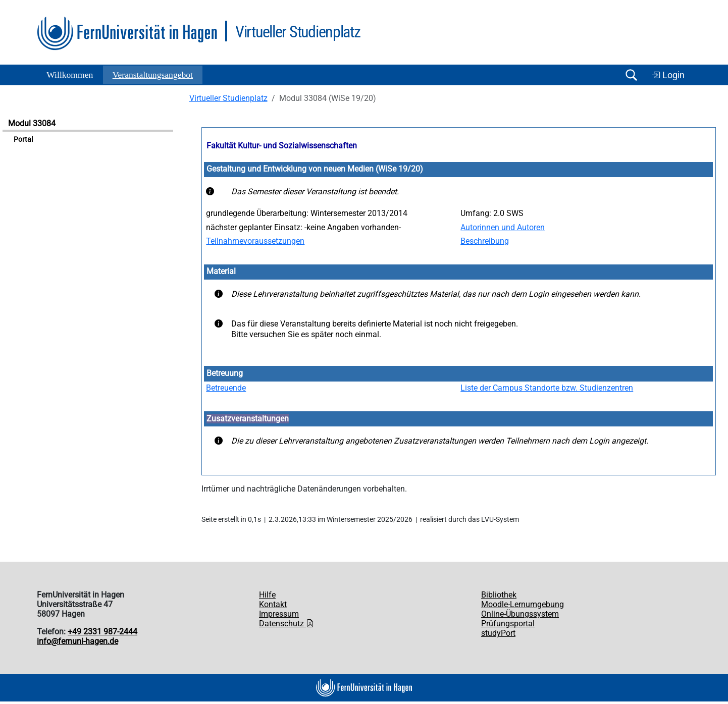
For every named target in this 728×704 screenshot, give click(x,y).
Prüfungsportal (508, 624)
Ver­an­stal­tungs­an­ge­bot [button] (153, 75)
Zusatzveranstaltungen (248, 419)
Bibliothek (499, 595)
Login (668, 75)
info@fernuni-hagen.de (77, 641)
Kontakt (273, 604)
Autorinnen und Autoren (503, 227)
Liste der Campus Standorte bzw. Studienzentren (547, 388)
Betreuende (226, 388)
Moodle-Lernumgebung (523, 604)
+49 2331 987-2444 (102, 632)
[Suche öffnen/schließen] (631, 75)
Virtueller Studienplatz (228, 98)
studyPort (498, 633)
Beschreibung (485, 241)
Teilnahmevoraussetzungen (255, 241)
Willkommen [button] (70, 75)
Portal (23, 140)
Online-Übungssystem (520, 614)
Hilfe (267, 595)
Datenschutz (287, 624)
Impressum (279, 614)
